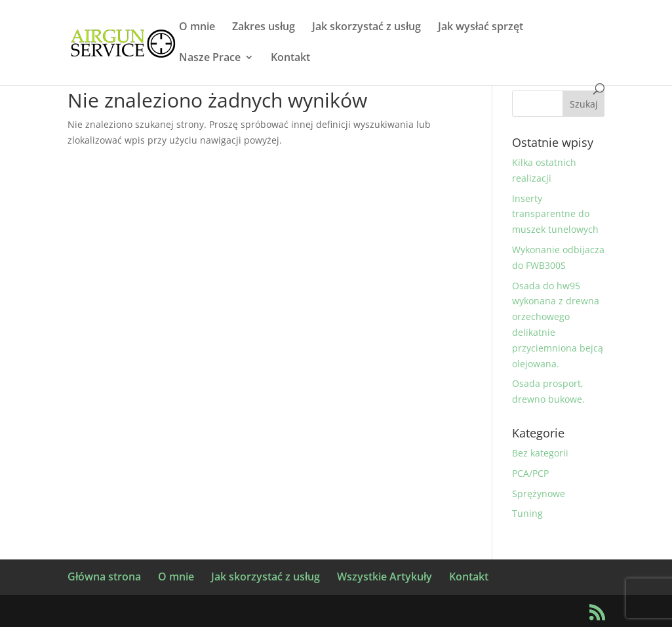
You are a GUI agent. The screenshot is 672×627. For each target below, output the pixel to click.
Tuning (527, 513)
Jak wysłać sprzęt (481, 28)
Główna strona (104, 576)
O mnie (197, 28)
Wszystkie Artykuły (385, 576)
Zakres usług (264, 28)
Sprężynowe (539, 494)
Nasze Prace (210, 58)
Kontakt (290, 58)
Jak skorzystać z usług (366, 28)
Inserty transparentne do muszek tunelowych (555, 214)
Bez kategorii (540, 453)
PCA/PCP (530, 473)
